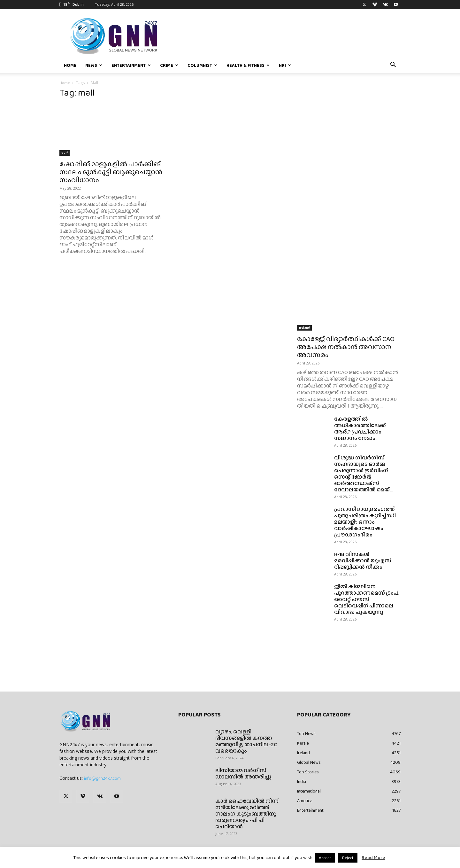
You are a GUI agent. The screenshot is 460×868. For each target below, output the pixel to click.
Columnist (202, 65)
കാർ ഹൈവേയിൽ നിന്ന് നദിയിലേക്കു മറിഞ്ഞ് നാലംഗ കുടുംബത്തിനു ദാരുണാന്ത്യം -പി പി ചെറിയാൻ (247, 814)
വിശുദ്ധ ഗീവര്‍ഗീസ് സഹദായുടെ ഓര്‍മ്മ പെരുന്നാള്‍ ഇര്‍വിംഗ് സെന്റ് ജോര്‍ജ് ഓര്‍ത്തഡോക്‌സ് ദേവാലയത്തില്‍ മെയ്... (363, 474)
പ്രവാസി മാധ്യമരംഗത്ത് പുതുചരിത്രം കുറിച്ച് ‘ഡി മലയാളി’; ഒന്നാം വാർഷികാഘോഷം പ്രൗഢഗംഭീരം (365, 522)
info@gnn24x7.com (102, 778)
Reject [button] (348, 858)
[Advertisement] (349, 141)
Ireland (304, 328)
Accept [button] (325, 858)
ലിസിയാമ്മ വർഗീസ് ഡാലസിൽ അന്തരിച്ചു (243, 774)
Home (70, 65)
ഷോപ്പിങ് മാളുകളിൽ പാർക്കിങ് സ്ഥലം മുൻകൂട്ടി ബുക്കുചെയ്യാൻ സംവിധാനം (111, 172)
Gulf (65, 153)
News (94, 65)
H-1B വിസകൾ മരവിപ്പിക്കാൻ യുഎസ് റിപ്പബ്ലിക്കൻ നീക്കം (363, 561)
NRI (285, 65)
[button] (393, 66)
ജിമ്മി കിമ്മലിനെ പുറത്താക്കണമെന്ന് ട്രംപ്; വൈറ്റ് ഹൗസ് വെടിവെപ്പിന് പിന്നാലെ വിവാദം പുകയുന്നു (367, 599)
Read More (373, 857)
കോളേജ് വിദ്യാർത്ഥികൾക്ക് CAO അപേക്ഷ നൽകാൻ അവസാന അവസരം (346, 347)
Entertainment (131, 65)
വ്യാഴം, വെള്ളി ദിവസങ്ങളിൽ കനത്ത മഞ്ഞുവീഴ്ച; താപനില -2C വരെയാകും (246, 741)
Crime (169, 65)
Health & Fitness (248, 65)
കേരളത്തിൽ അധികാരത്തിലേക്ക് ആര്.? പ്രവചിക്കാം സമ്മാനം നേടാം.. (360, 429)
